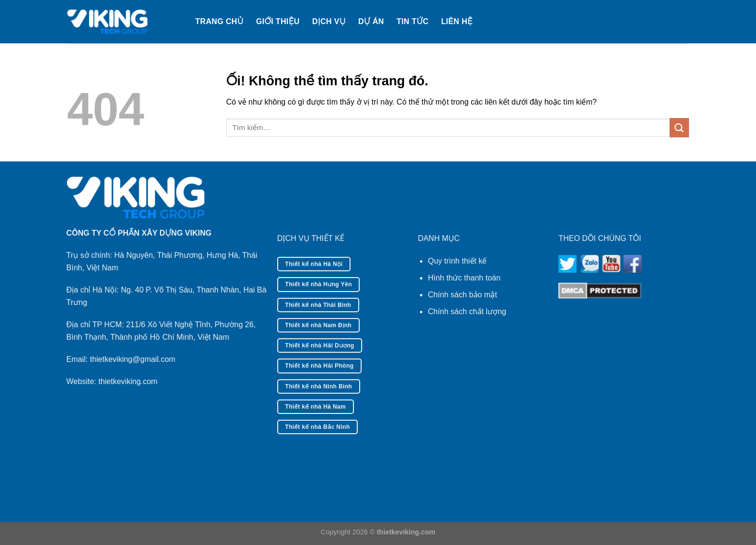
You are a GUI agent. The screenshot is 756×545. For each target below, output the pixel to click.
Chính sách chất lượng (467, 312)
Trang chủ (219, 21)
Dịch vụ (329, 21)
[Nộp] (679, 127)
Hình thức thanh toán (464, 278)
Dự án (371, 21)
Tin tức (412, 21)
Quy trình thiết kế (457, 261)
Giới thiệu (278, 21)
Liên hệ (457, 21)
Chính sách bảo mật (462, 295)
